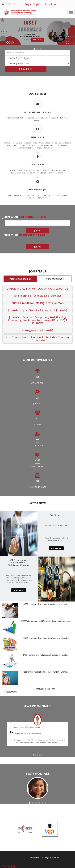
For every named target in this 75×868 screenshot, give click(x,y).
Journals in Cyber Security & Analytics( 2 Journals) (37, 310)
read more (56, 548)
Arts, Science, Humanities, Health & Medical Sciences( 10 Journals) (37, 339)
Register (38, 4)
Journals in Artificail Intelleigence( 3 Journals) (38, 303)
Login (28, 4)
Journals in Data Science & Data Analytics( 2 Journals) (38, 289)
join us (37, 231)
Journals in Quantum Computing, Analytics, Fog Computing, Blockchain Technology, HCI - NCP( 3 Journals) (37, 320)
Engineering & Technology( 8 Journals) (37, 296)
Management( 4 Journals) (38, 330)
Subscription (51, 4)
